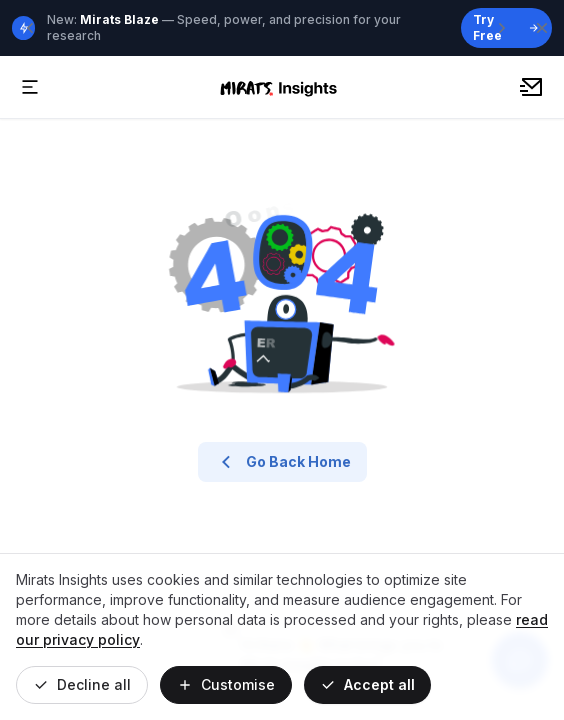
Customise (226, 684)
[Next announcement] (502, 28)
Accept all (367, 684)
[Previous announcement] (30, 28)
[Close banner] (542, 28)
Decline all (82, 684)
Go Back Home (282, 462)
